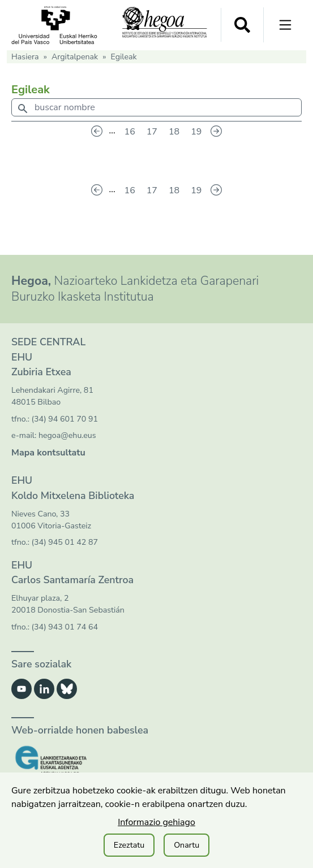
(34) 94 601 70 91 (65, 419)
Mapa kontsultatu (48, 453)
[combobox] (156, 110)
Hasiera (25, 57)
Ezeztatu (129, 845)
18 (174, 132)
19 (196, 132)
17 (152, 132)
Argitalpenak (75, 57)
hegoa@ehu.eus (67, 435)
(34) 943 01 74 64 (65, 627)
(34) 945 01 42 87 (65, 542)
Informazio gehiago (156, 822)
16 (130, 132)
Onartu (186, 845)
